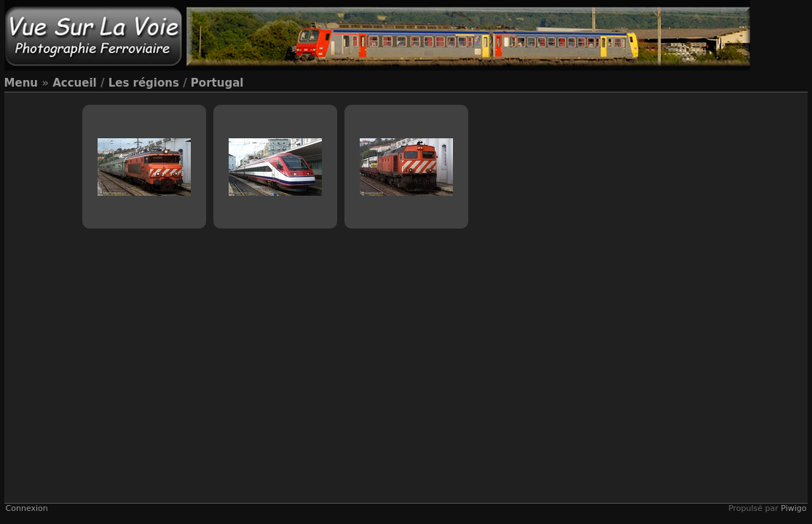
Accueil (75, 83)
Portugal (217, 83)
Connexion (27, 508)
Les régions (144, 83)
